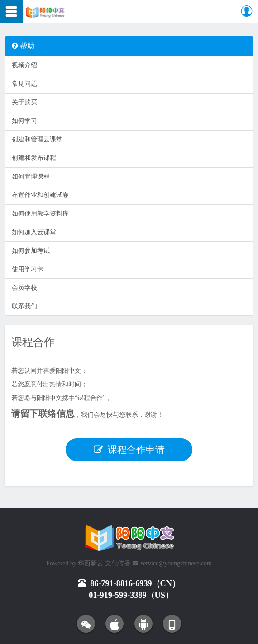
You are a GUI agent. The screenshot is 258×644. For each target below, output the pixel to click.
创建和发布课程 (34, 158)
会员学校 (24, 288)
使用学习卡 (28, 269)
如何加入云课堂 (34, 232)
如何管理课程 (31, 176)
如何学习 (24, 121)
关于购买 (24, 102)
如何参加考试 (31, 251)
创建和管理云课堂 (37, 139)
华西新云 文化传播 (104, 563)
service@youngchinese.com (176, 563)
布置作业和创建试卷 (40, 195)
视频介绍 (24, 65)
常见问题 (24, 84)
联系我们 (24, 306)
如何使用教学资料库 (40, 214)
